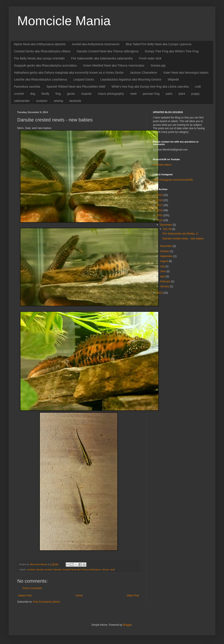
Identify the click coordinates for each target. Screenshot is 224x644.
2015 (160, 215)
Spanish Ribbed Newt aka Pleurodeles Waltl (76, 87)
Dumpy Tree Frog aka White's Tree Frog (172, 51)
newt (133, 94)
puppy (195, 94)
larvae (105, 570)
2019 (160, 195)
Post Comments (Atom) (46, 602)
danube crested (44, 570)
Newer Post (25, 596)
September (167, 256)
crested (31, 570)
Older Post (133, 596)
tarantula (75, 101)
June (163, 271)
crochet (19, 94)
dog (33, 94)
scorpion (42, 101)
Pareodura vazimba (27, 87)
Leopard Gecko (84, 79)
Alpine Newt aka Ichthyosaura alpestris (40, 44)
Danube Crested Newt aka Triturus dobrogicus (108, 51)
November (166, 246)
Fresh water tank (150, 58)
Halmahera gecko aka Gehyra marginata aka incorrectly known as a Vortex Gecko (69, 73)
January (165, 286)
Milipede (173, 79)
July (163, 266)
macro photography (111, 94)
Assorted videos (162, 165)
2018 (160, 200)
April (163, 276)
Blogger (127, 625)
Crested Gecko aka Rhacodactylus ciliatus (42, 51)
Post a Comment (32, 588)
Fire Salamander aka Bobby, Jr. (180, 234)
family (45, 94)
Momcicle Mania (64, 21)
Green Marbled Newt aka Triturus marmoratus (114, 65)
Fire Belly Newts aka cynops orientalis (39, 58)
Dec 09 (167, 229)
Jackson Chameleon (144, 73)
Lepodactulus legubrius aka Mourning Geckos (131, 79)
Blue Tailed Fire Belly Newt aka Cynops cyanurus (159, 44)
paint (169, 94)
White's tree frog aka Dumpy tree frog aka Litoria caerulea (150, 87)
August (164, 261)
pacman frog (151, 94)
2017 (160, 205)
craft (198, 87)
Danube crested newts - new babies (183, 239)
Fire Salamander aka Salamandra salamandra (102, 58)
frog (58, 94)
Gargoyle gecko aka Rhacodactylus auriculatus (45, 65)
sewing (58, 101)
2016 (160, 210)
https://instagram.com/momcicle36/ (173, 180)
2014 (160, 220)
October (165, 251)
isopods (86, 94)
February (166, 281)
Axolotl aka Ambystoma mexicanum (96, 44)
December (166, 225)
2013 (160, 293)
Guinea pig (158, 65)
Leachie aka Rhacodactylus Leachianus (41, 79)
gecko (71, 94)
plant (182, 94)
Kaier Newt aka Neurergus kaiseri (186, 73)
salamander (22, 101)
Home (79, 596)
